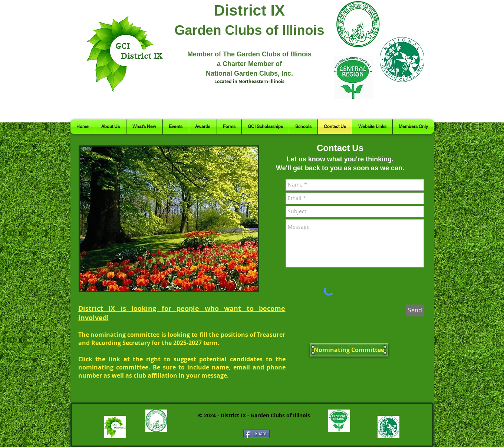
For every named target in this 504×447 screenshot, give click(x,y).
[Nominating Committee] (349, 350)
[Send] (415, 310)
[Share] (256, 434)
